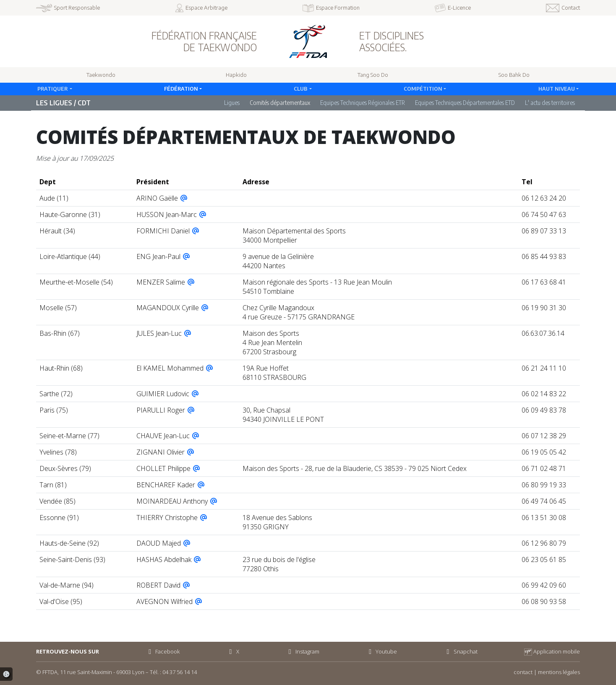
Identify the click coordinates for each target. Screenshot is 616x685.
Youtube (381, 651)
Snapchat (460, 651)
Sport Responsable (68, 8)
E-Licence (453, 8)
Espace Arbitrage (201, 8)
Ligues (232, 103)
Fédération (181, 89)
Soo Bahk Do (514, 75)
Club (301, 89)
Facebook (163, 651)
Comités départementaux (280, 103)
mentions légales (559, 672)
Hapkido (236, 75)
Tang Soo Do (373, 75)
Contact (563, 8)
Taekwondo (101, 75)
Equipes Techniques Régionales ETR (363, 103)
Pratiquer (53, 89)
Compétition (423, 89)
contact (523, 672)
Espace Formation (331, 8)
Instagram (303, 651)
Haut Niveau (557, 89)
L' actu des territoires (550, 103)
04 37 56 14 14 (180, 672)
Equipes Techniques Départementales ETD (465, 103)
